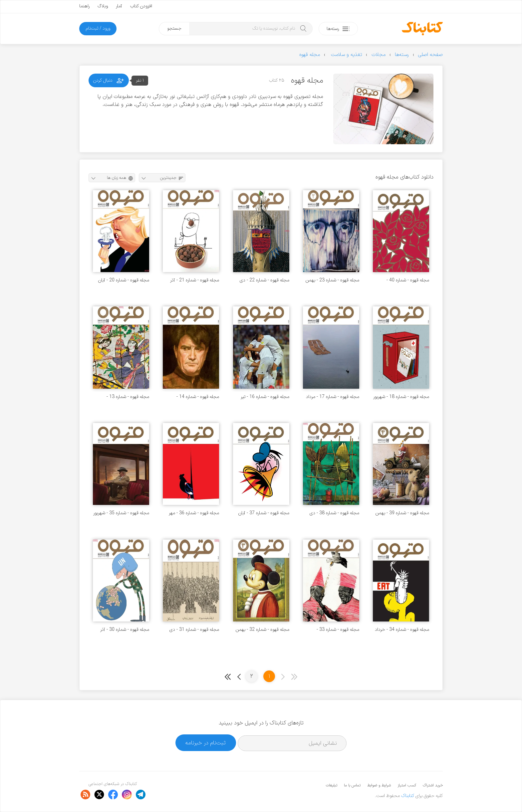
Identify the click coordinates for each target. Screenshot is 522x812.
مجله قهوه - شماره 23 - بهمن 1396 (332, 280)
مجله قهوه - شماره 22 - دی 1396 (264, 280)
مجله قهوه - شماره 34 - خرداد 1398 (402, 630)
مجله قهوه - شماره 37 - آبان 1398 (264, 513)
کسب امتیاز (407, 785)
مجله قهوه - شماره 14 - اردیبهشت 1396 (198, 397)
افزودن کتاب (141, 6)
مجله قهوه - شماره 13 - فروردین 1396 (128, 397)
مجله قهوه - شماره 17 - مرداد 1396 (333, 397)
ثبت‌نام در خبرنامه (206, 743)
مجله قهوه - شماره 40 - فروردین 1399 (408, 280)
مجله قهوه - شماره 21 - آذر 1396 (195, 280)
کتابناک (408, 796)
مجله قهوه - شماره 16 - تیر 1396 (265, 397)
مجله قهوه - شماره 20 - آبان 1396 (124, 280)
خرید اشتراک (433, 785)
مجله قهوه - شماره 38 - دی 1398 (334, 513)
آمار (119, 6)
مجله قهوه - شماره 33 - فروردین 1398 (338, 630)
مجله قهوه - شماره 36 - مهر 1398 (194, 513)
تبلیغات (332, 785)
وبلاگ (103, 6)
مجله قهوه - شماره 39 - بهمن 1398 (402, 513)
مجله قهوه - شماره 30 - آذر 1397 (125, 630)
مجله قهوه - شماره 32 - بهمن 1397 (262, 630)
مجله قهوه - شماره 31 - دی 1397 (194, 630)
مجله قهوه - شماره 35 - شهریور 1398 (121, 513)
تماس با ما (352, 785)
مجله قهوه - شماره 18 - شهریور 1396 (401, 397)
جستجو (174, 28)
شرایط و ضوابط (379, 785)
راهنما (84, 6)
